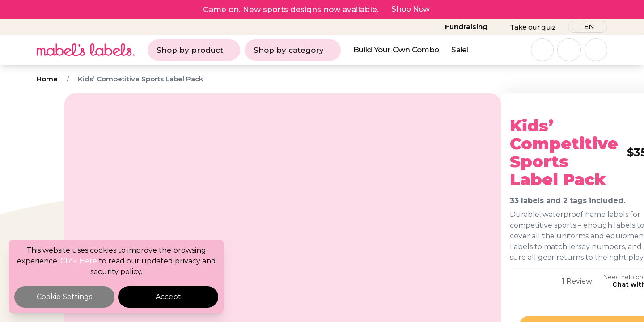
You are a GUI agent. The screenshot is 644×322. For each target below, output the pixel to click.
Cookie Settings (64, 297)
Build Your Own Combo (396, 50)
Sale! (460, 50)
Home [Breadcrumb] (47, 79)
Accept (168, 297)
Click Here (79, 261)
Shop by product (194, 50)
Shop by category (293, 50)
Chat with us (540, 274)
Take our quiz (533, 27)
